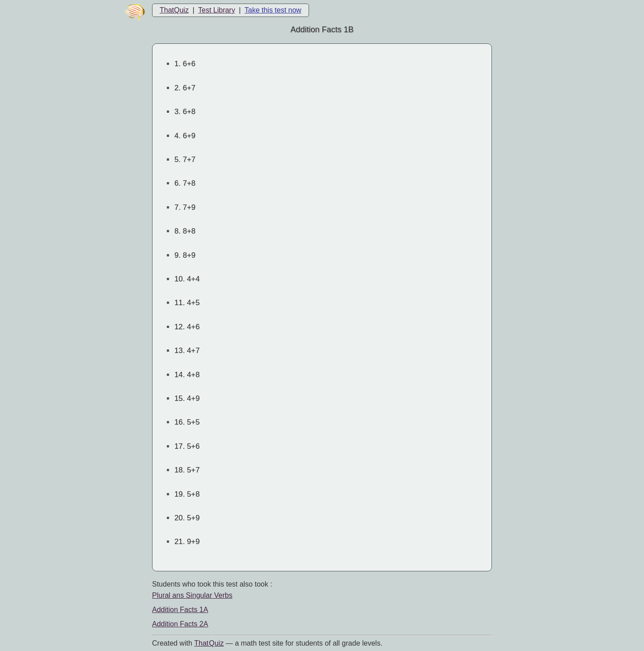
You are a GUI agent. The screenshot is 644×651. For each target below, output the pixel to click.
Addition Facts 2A (180, 624)
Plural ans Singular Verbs (192, 595)
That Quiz (209, 643)
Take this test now (273, 10)
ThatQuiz (174, 10)
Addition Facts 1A (180, 610)
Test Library (217, 10)
